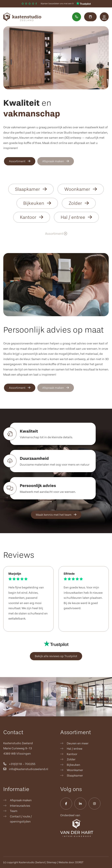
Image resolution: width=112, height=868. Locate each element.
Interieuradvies (20, 806)
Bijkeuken (37, 203)
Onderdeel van (77, 825)
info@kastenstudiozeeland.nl (26, 769)
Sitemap (52, 862)
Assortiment (20, 161)
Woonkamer (81, 189)
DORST (79, 862)
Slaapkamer (31, 189)
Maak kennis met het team (56, 515)
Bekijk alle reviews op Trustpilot (56, 656)
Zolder (79, 203)
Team (14, 811)
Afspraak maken (56, 161)
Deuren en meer (78, 743)
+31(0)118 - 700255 (19, 764)
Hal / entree (76, 217)
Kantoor (32, 217)
